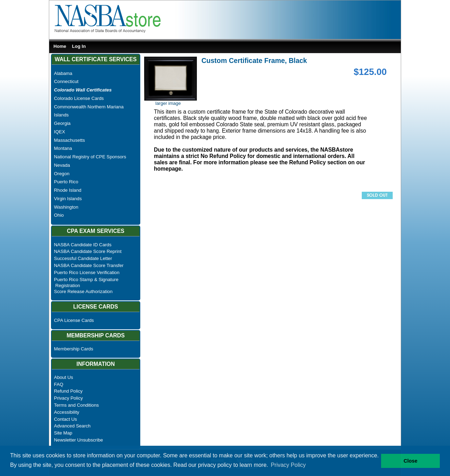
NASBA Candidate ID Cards (83, 245)
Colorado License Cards (79, 98)
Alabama (63, 73)
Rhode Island (68, 190)
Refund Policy (68, 391)
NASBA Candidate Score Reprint (88, 251)
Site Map (63, 433)
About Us (64, 377)
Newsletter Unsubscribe (79, 440)
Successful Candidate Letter (83, 258)
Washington (66, 207)
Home (60, 46)
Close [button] (410, 461)
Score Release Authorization (83, 291)
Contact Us (66, 419)
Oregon (62, 174)
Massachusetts (70, 140)
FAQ (59, 384)
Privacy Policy (69, 398)
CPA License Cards (74, 320)
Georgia (62, 123)
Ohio (59, 215)
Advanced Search (72, 426)
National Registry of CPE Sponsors (90, 157)
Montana (63, 148)
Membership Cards (74, 349)
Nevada (62, 165)
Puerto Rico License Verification (87, 272)
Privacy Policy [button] (288, 465)
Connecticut (66, 81)
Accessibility (67, 412)
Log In (79, 46)
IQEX (60, 132)
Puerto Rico (66, 182)
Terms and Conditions (77, 405)
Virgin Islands (68, 199)
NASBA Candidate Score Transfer (89, 265)
